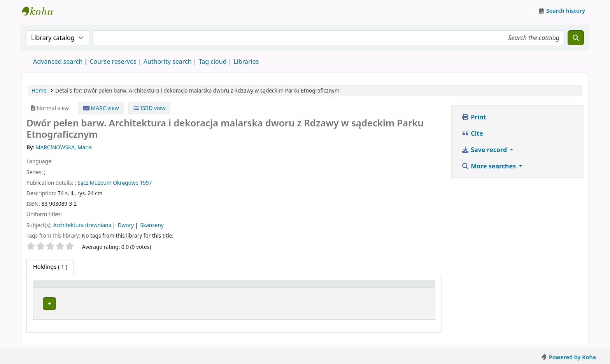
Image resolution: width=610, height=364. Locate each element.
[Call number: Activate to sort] (289, 288)
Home (39, 90)
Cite (472, 133)
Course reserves (113, 61)
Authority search (168, 61)
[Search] (576, 38)
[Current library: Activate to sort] (170, 288)
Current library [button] (110, 288)
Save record (485, 150)
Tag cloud (213, 61)
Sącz (83, 183)
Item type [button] (50, 288)
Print (474, 117)
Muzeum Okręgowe (114, 183)
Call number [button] (274, 288)
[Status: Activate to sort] (380, 288)
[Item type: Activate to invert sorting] (60, 288)
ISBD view (149, 108)
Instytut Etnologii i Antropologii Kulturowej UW (41, 11)
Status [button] (337, 288)
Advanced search (58, 61)
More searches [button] (489, 166)
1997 (146, 183)
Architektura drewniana (82, 225)
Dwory (126, 225)
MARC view (101, 108)
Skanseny (152, 225)
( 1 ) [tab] (50, 267)
